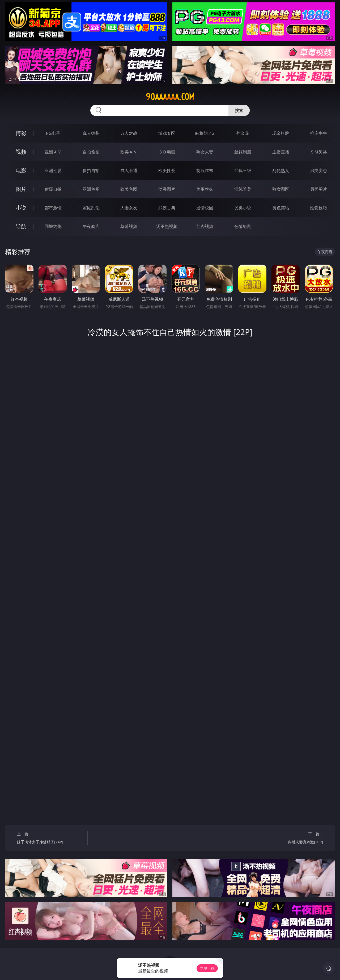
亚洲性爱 (53, 170)
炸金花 (243, 133)
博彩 (21, 133)
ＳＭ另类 (318, 152)
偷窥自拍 (53, 189)
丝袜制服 (243, 152)
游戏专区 (167, 133)
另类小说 (243, 208)
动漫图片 (167, 189)
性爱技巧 (318, 208)
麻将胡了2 (205, 133)
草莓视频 (129, 226)
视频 (21, 152)
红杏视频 (205, 226)
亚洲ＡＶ (53, 152)
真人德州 (91, 133)
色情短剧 (243, 226)
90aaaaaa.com (170, 97)
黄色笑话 (281, 208)
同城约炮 (53, 226)
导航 (21, 226)
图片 (21, 189)
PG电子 (53, 133)
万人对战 (129, 133)
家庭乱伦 (91, 208)
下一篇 (289, 839)
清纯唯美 (243, 189)
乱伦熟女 (281, 170)
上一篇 (50, 839)
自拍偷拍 (91, 152)
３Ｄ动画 (167, 152)
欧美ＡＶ (129, 152)
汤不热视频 (167, 226)
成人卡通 (129, 170)
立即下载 (207, 968)
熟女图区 (281, 189)
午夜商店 (91, 226)
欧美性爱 (167, 170)
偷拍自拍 (91, 170)
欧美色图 (129, 189)
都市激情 (53, 208)
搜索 (239, 110)
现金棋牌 (281, 133)
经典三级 (243, 170)
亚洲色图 (91, 189)
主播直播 (281, 152)
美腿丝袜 (205, 189)
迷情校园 (205, 208)
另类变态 (318, 170)
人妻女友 (129, 208)
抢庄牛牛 (318, 133)
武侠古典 (167, 208)
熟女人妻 (205, 152)
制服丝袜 (205, 170)
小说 (21, 208)
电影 (21, 170)
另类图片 (318, 189)
